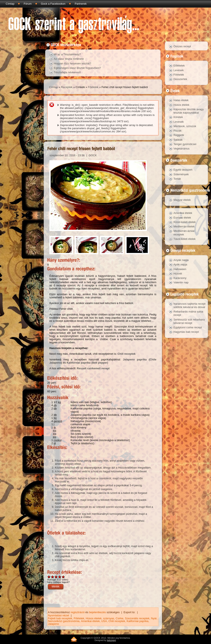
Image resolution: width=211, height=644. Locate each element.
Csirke (120, 618)
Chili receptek (126, 354)
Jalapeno (53, 624)
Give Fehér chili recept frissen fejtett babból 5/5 (63, 577)
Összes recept (182, 46)
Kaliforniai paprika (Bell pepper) (87, 363)
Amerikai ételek (90, 621)
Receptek (67, 87)
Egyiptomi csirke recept (188, 327)
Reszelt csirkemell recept (93, 368)
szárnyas (109, 618)
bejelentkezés (97, 612)
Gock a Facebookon (53, 4)
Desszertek (180, 79)
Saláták (178, 140)
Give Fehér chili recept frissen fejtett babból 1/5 (49, 577)
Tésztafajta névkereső (67, 72)
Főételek (93, 87)
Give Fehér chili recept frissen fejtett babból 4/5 (60, 577)
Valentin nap (181, 282)
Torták (177, 179)
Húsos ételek (94, 618)
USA (104, 621)
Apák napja (180, 264)
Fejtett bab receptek (60, 618)
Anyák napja (181, 260)
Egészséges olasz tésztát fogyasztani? (77, 68)
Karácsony (180, 278)
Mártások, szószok (185, 126)
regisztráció (78, 612)
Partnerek (81, 4)
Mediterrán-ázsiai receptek (184, 233)
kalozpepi (111, 640)
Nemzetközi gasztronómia (64, 621)
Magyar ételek (182, 200)
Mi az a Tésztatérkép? (67, 54)
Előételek (179, 66)
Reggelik (179, 135)
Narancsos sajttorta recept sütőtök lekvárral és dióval (189, 305)
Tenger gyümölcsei (185, 144)
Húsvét (178, 274)
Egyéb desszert (183, 170)
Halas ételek (181, 100)
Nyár (154, 618)
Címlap (10, 4)
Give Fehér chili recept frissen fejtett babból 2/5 (53, 577)
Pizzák (177, 131)
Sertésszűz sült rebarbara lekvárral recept (189, 321)
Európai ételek (182, 218)
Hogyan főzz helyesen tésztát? (72, 63)
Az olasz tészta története (69, 59)
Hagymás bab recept (186, 332)
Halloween (180, 269)
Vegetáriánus (181, 149)
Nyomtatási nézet (58, 615)
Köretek (178, 117)
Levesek (179, 70)
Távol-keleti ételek (185, 239)
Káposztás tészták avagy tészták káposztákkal (189, 111)
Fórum (28, 4)
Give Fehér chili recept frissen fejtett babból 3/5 (56, 577)
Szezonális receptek (137, 618)
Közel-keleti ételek (185, 222)
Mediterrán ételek (184, 226)
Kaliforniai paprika (137, 621)
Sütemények (181, 174)
